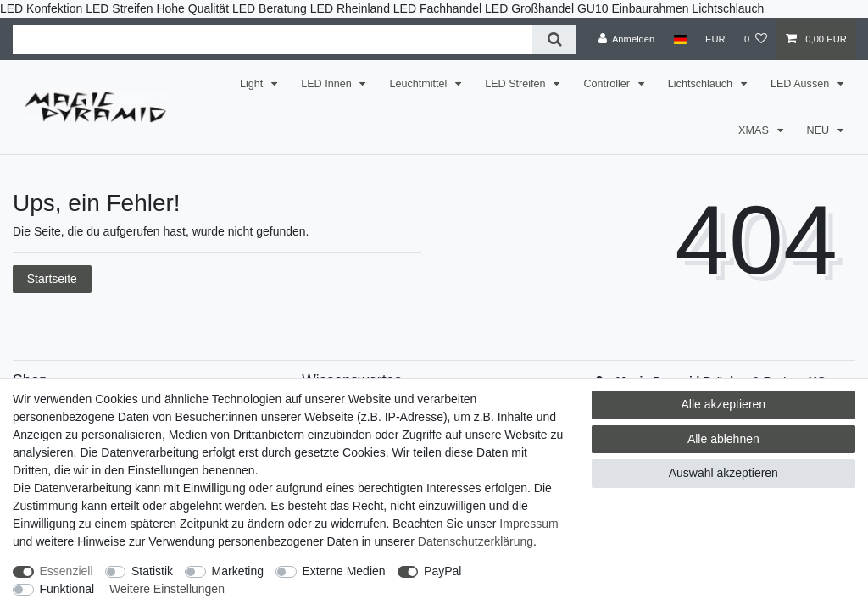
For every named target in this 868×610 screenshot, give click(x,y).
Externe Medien (344, 571)
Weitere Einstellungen (167, 589)
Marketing (238, 571)
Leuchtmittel (419, 84)
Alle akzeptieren (724, 404)
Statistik (152, 571)
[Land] (679, 39)
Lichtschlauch (702, 84)
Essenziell (67, 571)
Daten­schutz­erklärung (476, 541)
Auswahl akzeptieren (723, 473)
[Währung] (715, 39)
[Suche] (554, 39)
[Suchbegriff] (273, 39)
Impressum (529, 524)
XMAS (755, 130)
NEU (820, 130)
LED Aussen (801, 84)
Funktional (67, 589)
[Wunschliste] (756, 39)
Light (253, 84)
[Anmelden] (627, 39)
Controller (608, 84)
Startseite (52, 279)
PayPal (442, 571)
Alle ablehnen (723, 439)
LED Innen (328, 84)
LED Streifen (517, 84)
